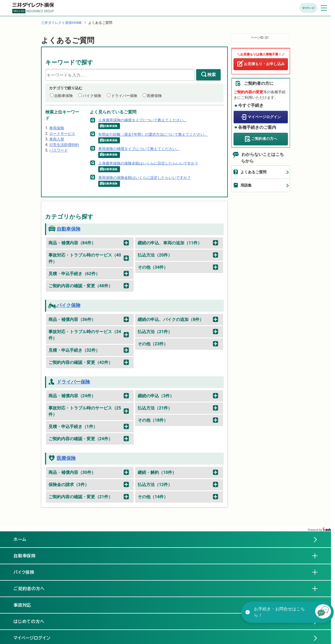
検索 (212, 75)
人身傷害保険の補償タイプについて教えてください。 (143, 120)
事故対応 (27, 605)
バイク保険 (92, 96)
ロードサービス (62, 134)
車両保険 (57, 128)
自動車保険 (64, 96)
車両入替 (57, 139)
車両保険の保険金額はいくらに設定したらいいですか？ (145, 178)
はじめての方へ (29, 621)
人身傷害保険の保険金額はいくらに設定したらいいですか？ (148, 163)
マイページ (308, 8)
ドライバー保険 (124, 96)
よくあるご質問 (253, 172)
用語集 (246, 185)
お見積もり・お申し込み (264, 64)
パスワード (59, 150)
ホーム (20, 539)
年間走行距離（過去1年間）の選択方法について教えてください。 (153, 134)
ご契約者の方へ (264, 139)
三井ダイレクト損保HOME (61, 23)
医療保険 (154, 96)
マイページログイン (264, 117)
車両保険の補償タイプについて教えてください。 (139, 149)
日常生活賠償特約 (64, 145)
